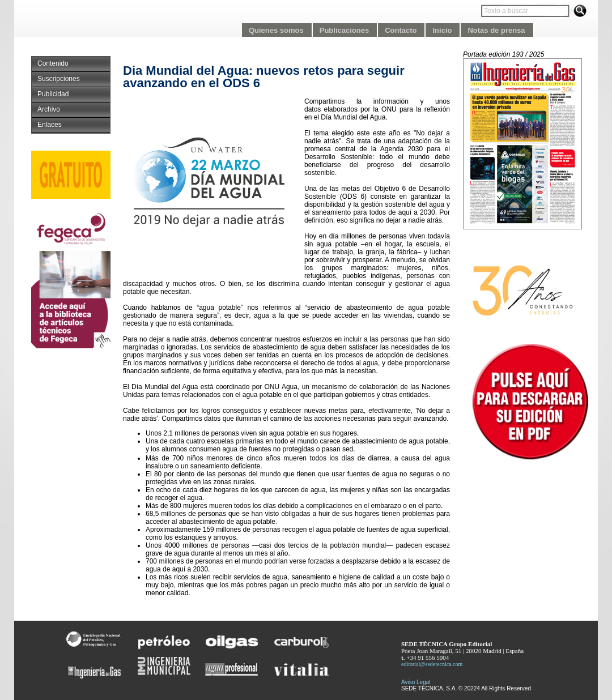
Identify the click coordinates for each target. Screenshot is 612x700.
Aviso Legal (416, 682)
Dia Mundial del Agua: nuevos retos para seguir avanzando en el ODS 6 (264, 77)
